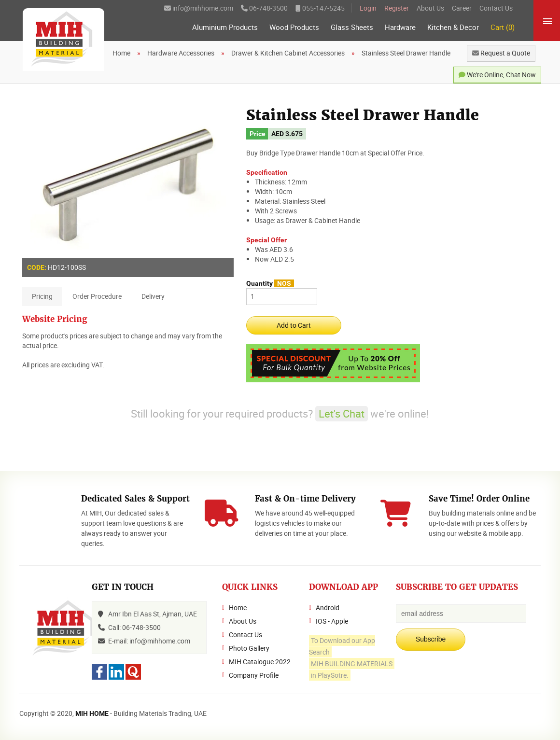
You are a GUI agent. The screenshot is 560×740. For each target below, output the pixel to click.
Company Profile (254, 675)
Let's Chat (342, 413)
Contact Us (496, 8)
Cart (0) (503, 27)
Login (368, 8)
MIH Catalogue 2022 (260, 662)
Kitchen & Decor (453, 27)
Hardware (400, 27)
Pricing (42, 296)
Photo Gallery (249, 648)
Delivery (153, 296)
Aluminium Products (225, 27)
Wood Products (294, 27)
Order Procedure (97, 296)
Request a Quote (501, 53)
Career (462, 8)
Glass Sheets (352, 27)
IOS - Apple (332, 621)
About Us (430, 8)
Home (238, 607)
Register (397, 8)
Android (328, 607)
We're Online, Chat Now (497, 75)
